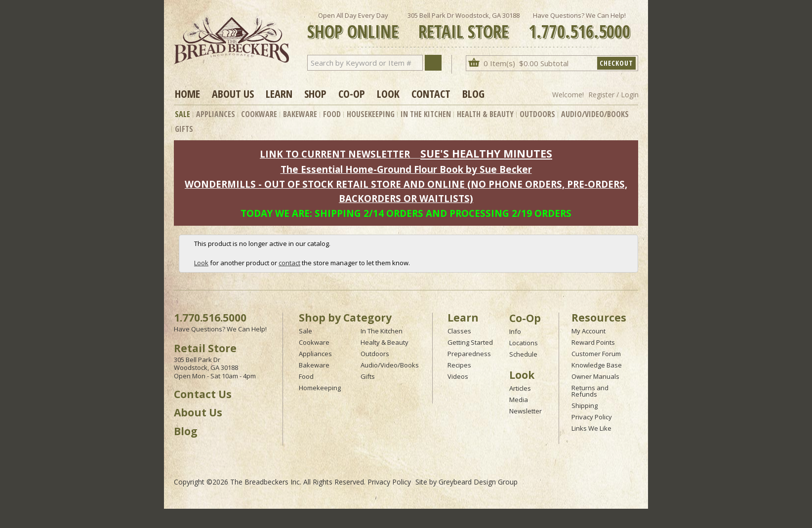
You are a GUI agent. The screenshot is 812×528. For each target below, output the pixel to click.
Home (187, 93)
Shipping (585, 406)
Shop (315, 93)
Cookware (259, 114)
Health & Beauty (485, 114)
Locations (524, 343)
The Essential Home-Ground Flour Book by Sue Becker (406, 169)
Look (388, 93)
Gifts (184, 129)
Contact (431, 93)
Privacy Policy (592, 417)
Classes (459, 331)
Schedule (523, 354)
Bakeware (300, 114)
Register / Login (613, 95)
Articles (520, 388)
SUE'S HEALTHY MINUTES (486, 153)
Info (515, 331)
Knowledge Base (597, 365)
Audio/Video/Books (595, 114)
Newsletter (526, 411)
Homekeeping (320, 388)
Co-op (352, 93)
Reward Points (593, 342)
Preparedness (469, 354)
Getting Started (470, 342)
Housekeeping (371, 114)
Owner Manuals (595, 376)
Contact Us (203, 394)
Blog (473, 93)
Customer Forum (596, 354)
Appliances (216, 114)
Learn (279, 93)
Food (332, 114)
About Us (233, 93)
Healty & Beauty (385, 342)
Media (519, 400)
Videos (458, 376)
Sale (183, 114)
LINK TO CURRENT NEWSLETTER (335, 154)
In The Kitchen (426, 114)
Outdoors (537, 114)
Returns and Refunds (590, 391)
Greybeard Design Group (478, 482)
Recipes (459, 365)
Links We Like (591, 428)
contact (289, 263)
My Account (589, 331)
